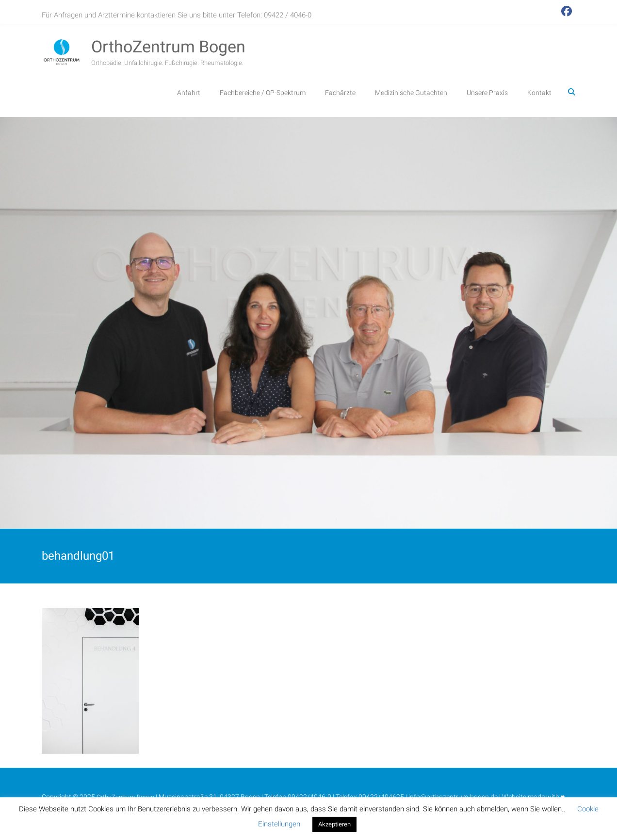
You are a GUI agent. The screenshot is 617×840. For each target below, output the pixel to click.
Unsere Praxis (487, 93)
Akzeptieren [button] (334, 824)
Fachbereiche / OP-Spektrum (263, 93)
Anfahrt (189, 93)
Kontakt (539, 93)
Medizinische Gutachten (411, 93)
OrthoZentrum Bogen (168, 47)
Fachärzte (340, 93)
